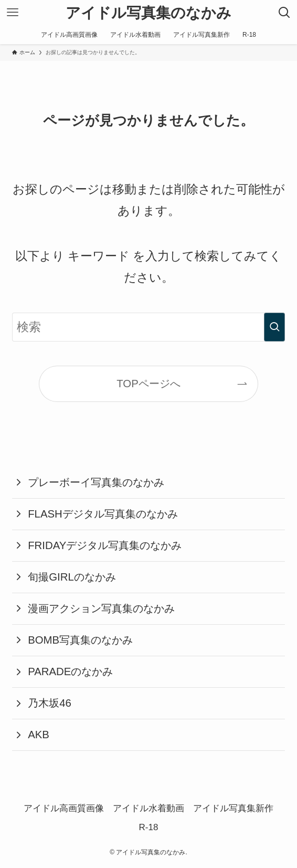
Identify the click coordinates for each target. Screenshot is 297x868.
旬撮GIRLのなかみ (72, 577)
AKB (39, 735)
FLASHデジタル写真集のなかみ (103, 514)
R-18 (149, 827)
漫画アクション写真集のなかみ (101, 608)
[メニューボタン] (13, 13)
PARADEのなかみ (70, 671)
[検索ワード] (149, 327)
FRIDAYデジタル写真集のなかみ (105, 545)
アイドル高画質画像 (64, 808)
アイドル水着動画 (148, 808)
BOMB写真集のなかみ (80, 640)
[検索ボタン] (284, 13)
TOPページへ (148, 384)
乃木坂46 (50, 703)
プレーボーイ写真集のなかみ (96, 482)
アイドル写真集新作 (233, 808)
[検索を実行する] (274, 327)
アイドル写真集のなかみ (148, 13)
